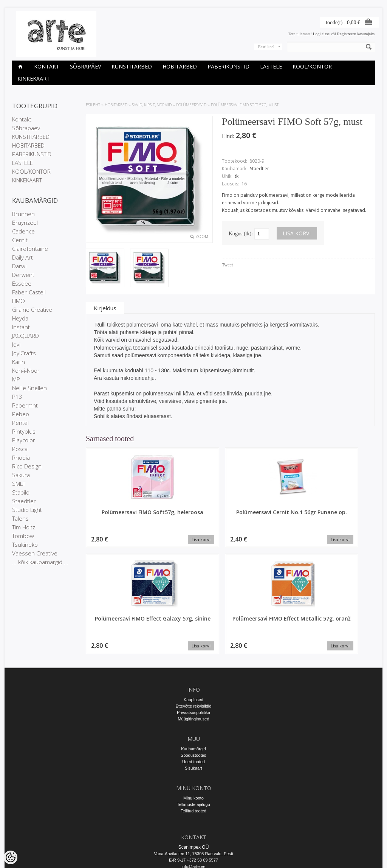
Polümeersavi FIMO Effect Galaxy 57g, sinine (267, 519)
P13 (17, 397)
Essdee (22, 283)
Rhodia (21, 457)
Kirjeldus (105, 308)
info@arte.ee (193, 796)
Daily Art (22, 257)
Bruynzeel (25, 222)
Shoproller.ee (363, 855)
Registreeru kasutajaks (356, 34)
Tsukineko (25, 544)
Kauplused (193, 630)
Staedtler (24, 501)
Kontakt (47, 66)
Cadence (23, 231)
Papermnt (25, 405)
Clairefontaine (30, 249)
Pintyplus (24, 431)
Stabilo (21, 492)
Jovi (16, 344)
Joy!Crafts (24, 353)
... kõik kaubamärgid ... (40, 562)
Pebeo (21, 414)
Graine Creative (32, 310)
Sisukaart (193, 698)
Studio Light (27, 510)
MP (16, 379)
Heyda (20, 318)
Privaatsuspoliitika (193, 642)
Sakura (21, 475)
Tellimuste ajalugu (193, 734)
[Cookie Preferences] (11, 857)
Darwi (19, 266)
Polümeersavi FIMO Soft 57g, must (245, 105)
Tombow (23, 536)
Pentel (20, 423)
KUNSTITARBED (132, 66)
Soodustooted (193, 685)
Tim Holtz (24, 527)
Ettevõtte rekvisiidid (194, 636)
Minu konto (193, 728)
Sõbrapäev (85, 66)
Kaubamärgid (193, 679)
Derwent (23, 275)
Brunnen (23, 214)
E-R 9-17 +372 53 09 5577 (193, 790)
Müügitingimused (193, 649)
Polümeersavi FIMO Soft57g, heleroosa (120, 516)
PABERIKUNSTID (228, 66)
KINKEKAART (34, 79)
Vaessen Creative (35, 553)
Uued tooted (193, 692)
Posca (20, 449)
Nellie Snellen (29, 388)
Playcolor (24, 440)
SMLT (19, 484)
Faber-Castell (29, 292)
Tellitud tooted (193, 741)
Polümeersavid (191, 105)
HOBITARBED (180, 66)
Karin (19, 362)
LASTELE (271, 66)
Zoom (202, 236)
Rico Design (27, 466)
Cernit (20, 240)
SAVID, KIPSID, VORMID (152, 105)
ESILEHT (93, 105)
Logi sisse (321, 34)
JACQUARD (26, 336)
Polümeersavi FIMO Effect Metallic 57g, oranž (341, 519)
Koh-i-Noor (26, 370)
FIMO (19, 301)
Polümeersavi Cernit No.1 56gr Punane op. (194, 516)
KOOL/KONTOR (312, 66)
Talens (20, 518)
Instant (21, 327)
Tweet (227, 265)
